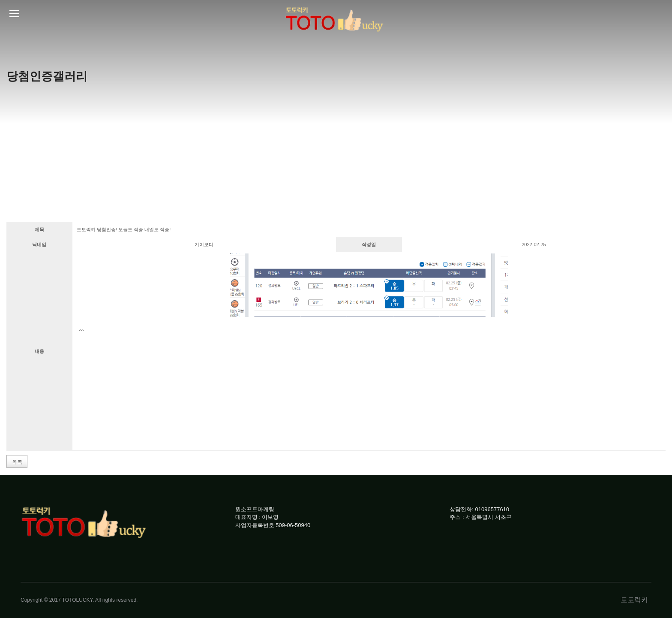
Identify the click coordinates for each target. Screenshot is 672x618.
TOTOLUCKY (77, 600)
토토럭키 (634, 600)
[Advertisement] (336, 157)
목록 (17, 462)
